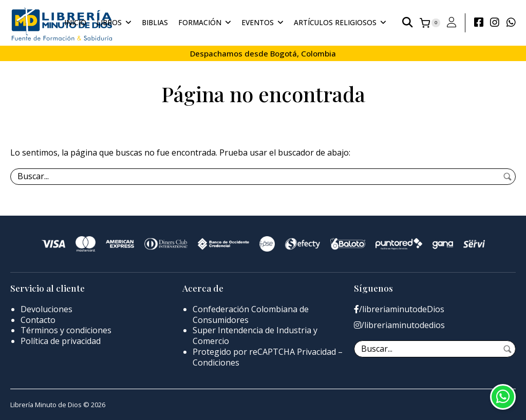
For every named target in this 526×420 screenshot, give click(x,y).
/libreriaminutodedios (399, 325)
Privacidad (316, 352)
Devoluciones (46, 309)
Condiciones (216, 362)
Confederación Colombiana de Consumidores (251, 314)
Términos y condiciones (66, 330)
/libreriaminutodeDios (399, 309)
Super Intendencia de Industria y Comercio (255, 336)
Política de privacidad (61, 341)
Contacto (38, 320)
